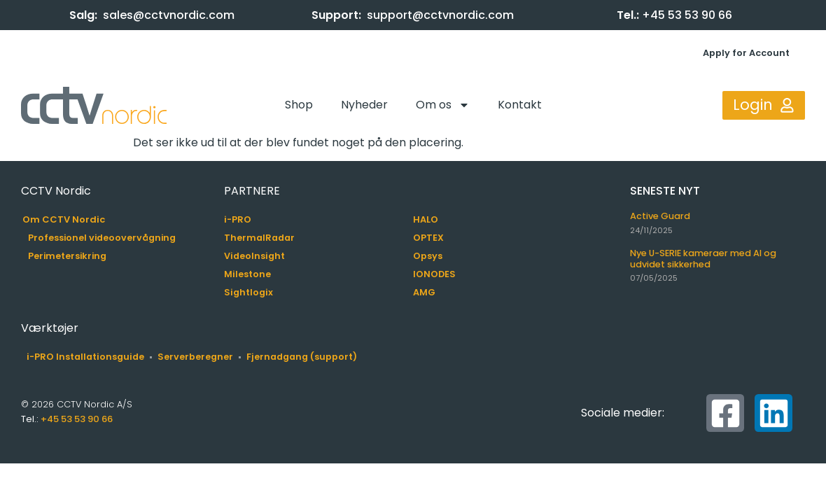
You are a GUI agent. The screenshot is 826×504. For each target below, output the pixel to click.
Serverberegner (195, 357)
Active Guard (660, 216)
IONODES (434, 274)
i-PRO (238, 219)
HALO (426, 219)
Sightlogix (248, 292)
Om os (443, 105)
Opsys (428, 256)
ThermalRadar (259, 238)
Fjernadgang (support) (302, 357)
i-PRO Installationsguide (85, 357)
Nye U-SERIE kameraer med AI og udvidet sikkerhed (703, 258)
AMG (424, 292)
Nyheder (364, 105)
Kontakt (520, 105)
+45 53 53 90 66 (687, 15)
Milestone (247, 274)
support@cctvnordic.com (440, 15)
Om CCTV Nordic (64, 219)
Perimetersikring (67, 256)
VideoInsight (254, 256)
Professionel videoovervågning (102, 238)
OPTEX (428, 238)
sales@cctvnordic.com (169, 15)
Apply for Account (746, 53)
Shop (299, 105)
